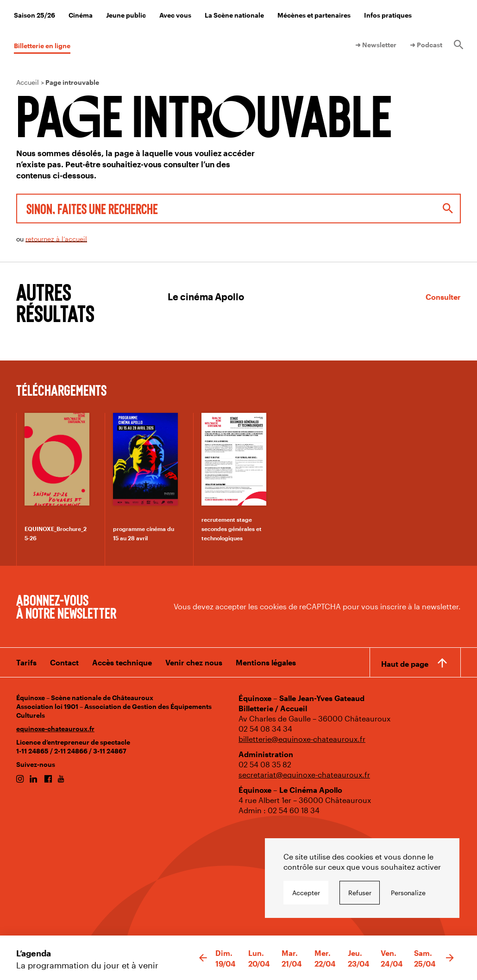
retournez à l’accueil (56, 239)
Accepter (306, 893)
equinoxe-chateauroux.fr (55, 729)
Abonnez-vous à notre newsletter (66, 606)
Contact (64, 662)
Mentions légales (266, 662)
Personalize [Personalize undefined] (408, 893)
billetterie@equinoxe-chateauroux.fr (302, 739)
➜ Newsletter (376, 45)
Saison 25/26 (35, 15)
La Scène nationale (234, 15)
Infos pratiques (388, 15)
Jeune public (126, 15)
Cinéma (81, 15)
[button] (203, 958)
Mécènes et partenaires (314, 15)
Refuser (360, 893)
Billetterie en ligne (42, 46)
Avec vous (175, 15)
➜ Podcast (426, 45)
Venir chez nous (194, 662)
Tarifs (26, 662)
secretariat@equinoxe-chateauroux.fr (304, 775)
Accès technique (122, 662)
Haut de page (405, 664)
